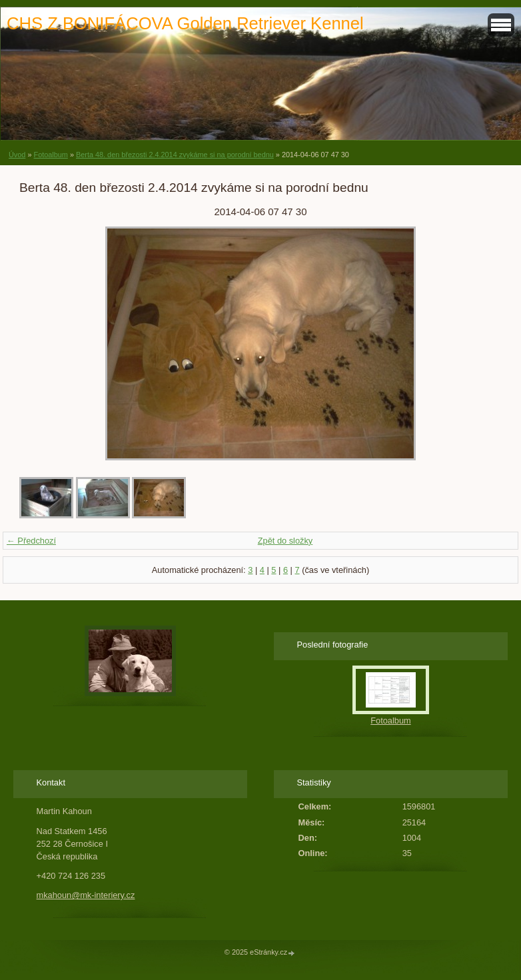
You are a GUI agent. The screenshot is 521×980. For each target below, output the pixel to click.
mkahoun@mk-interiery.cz (86, 895)
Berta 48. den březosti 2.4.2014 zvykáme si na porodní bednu (175, 155)
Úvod (17, 155)
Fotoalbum (50, 155)
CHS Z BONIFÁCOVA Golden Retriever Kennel (185, 23)
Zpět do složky (285, 541)
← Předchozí (31, 541)
